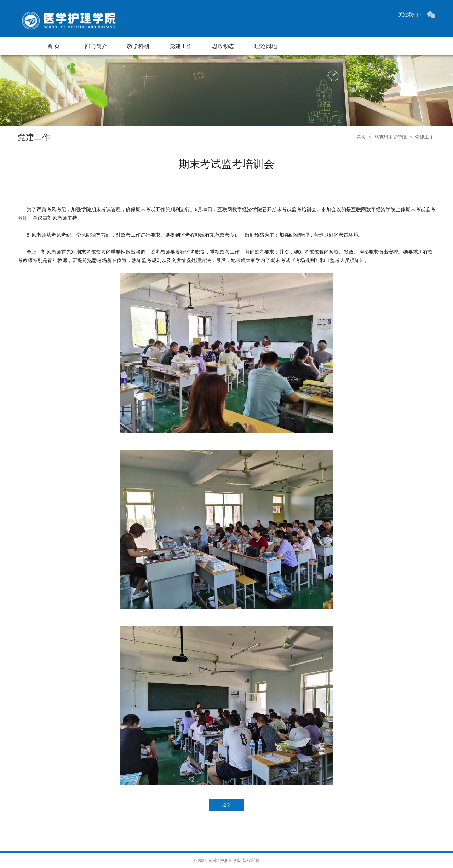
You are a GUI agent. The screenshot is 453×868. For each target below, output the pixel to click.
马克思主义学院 (391, 137)
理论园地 (266, 46)
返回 (226, 805)
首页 (361, 137)
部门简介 (96, 46)
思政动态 (223, 46)
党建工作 (181, 46)
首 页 (53, 46)
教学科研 (138, 46)
